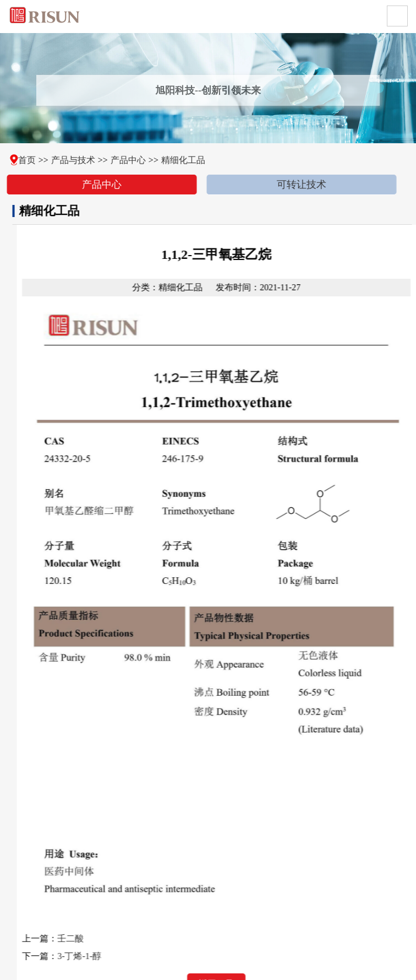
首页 (21, 160)
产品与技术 (67, 160)
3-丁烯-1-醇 (91, 956)
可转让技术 (296, 185)
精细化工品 (178, 160)
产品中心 (123, 160)
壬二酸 (82, 938)
